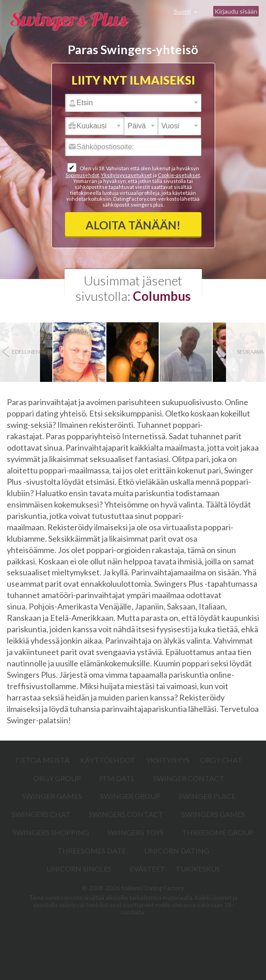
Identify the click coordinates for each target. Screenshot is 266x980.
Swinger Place (207, 796)
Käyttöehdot (108, 760)
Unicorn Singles (79, 869)
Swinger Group (130, 796)
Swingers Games (213, 814)
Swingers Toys (136, 832)
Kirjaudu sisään (236, 11)
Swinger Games (52, 796)
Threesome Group (218, 832)
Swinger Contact (189, 778)
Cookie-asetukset (179, 175)
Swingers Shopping (51, 832)
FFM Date (117, 778)
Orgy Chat (221, 760)
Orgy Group (57, 778)
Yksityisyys (168, 760)
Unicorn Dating (177, 851)
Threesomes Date (92, 851)
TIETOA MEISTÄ (42, 760)
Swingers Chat (41, 814)
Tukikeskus (198, 869)
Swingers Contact (126, 814)
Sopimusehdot (82, 175)
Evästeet (147, 869)
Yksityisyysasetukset (126, 175)
